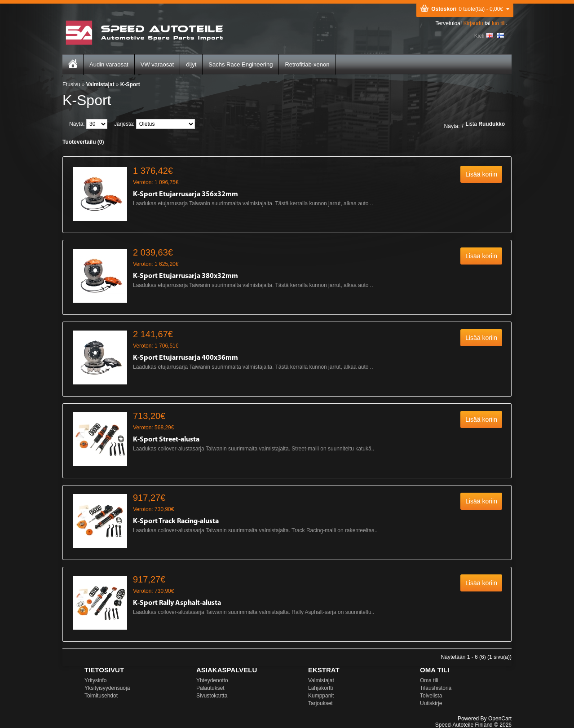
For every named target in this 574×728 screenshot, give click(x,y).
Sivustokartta (212, 696)
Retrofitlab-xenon (307, 64)
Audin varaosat (109, 64)
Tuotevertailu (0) (83, 142)
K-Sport (130, 84)
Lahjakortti (320, 688)
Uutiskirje (431, 703)
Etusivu (71, 84)
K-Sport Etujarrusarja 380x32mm (185, 276)
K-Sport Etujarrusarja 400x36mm (185, 358)
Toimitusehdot (101, 696)
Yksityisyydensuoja (107, 688)
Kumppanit (321, 696)
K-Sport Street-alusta (166, 440)
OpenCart (500, 719)
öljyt (191, 64)
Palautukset (210, 688)
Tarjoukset (320, 703)
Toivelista (431, 696)
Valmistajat (100, 84)
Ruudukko (492, 124)
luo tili (499, 23)
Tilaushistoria (436, 688)
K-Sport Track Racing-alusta (176, 521)
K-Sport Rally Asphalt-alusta (177, 603)
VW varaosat (157, 64)
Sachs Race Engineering (241, 64)
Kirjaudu (473, 23)
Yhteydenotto (212, 680)
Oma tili (429, 680)
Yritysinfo (95, 680)
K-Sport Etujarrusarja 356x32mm (185, 194)
